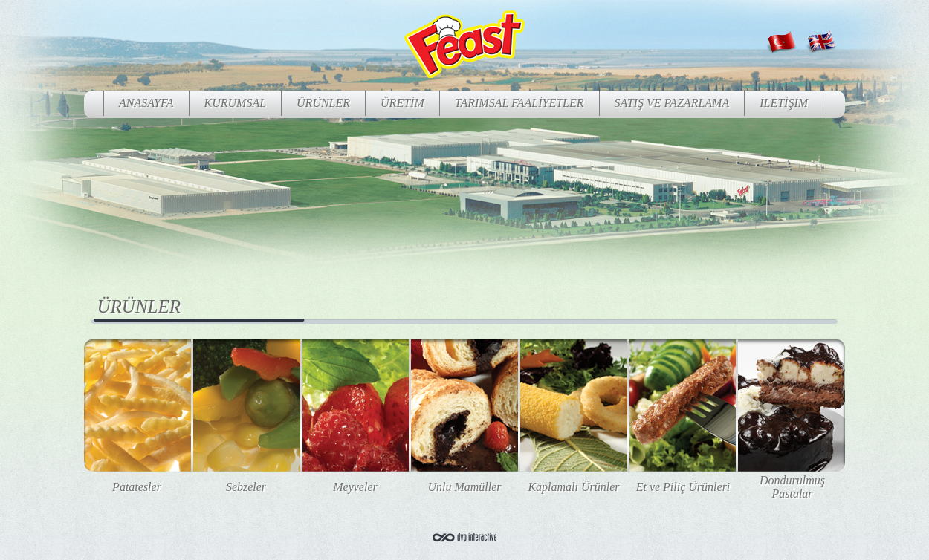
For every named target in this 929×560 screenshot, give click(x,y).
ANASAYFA (146, 103)
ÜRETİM (402, 103)
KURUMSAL (236, 103)
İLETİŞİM (784, 103)
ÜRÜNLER (323, 103)
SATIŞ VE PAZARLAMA (672, 103)
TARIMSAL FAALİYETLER (519, 103)
